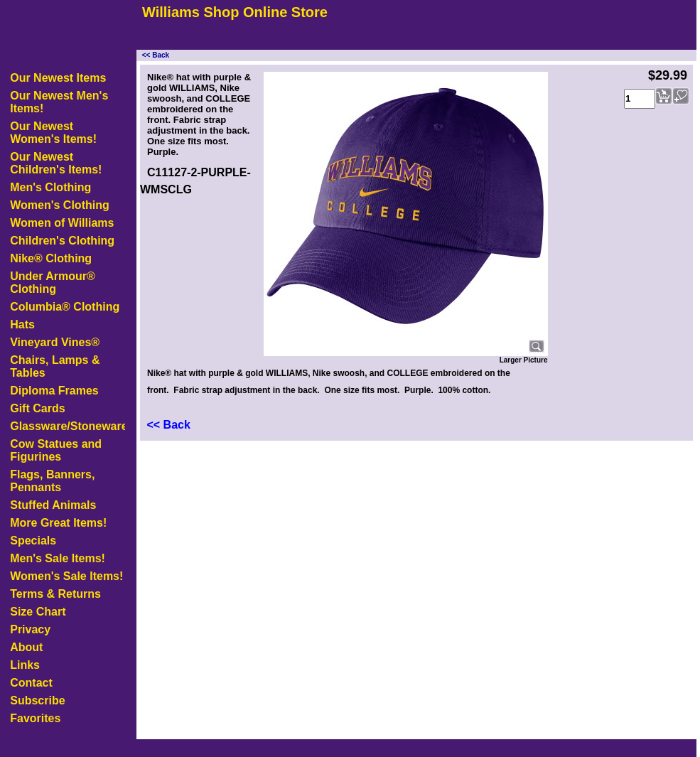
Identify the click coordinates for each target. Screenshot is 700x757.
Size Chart (38, 612)
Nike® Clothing (51, 258)
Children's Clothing (62, 241)
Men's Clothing (50, 187)
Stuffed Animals (53, 505)
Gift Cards (37, 408)
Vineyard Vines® (55, 342)
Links (25, 665)
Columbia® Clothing (65, 307)
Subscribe (37, 700)
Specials (33, 541)
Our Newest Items (58, 78)
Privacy (30, 629)
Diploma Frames (54, 391)
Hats (22, 324)
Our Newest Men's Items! (59, 102)
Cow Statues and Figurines (56, 450)
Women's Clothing (60, 205)
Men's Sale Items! (58, 558)
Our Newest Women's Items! (53, 133)
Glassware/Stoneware (68, 426)
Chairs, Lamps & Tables (55, 366)
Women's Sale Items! (66, 576)
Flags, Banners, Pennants (52, 481)
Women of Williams (62, 223)
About (26, 647)
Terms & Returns (55, 594)
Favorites (35, 718)
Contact (31, 683)
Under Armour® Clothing (53, 283)
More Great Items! (58, 523)
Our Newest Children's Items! (56, 163)
